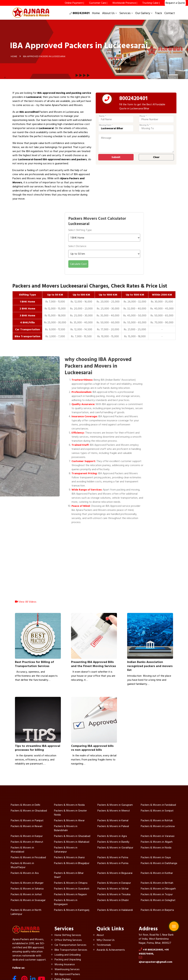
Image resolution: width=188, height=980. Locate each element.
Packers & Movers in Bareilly (113, 842)
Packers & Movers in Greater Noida (70, 813)
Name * (102, 116)
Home (96, 13)
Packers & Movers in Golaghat (158, 900)
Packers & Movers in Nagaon (70, 894)
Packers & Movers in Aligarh (157, 842)
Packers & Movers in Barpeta (157, 910)
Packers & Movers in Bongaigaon (66, 902)
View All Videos (26, 604)
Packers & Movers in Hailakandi (115, 910)
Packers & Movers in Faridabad (158, 805)
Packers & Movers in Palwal (113, 826)
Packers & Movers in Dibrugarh (158, 889)
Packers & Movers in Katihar (157, 873)
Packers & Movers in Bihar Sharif (69, 875)
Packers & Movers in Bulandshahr (66, 828)
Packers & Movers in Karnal (113, 820)
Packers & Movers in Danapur (114, 883)
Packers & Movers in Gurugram (115, 805)
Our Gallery (144, 13)
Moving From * (106, 125)
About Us (110, 13)
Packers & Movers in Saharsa (27, 889)
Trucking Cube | (151, 3)
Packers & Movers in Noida (69, 805)
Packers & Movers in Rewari (27, 826)
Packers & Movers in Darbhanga (159, 863)
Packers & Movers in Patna (113, 857)
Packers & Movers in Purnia (113, 863)
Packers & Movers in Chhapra (71, 883)
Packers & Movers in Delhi (25, 805)
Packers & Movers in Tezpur (157, 894)
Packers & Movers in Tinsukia (114, 894)
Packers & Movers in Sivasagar (28, 900)
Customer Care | (98, 3)
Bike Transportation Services (71, 950)
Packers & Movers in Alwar (69, 820)
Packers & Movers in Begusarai (115, 873)
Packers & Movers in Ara (25, 873)
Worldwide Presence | (125, 3)
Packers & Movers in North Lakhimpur (26, 912)
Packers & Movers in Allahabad (72, 842)
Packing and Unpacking (68, 959)
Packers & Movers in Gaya (156, 857)
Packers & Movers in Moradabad (22, 850)
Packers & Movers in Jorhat (26, 894)
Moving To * (145, 125)
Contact (170, 13)
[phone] (107, 100)
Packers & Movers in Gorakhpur (115, 848)
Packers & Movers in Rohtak (157, 820)
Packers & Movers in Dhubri (113, 900)
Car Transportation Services (70, 945)
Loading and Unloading (68, 955)
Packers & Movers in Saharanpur (66, 850)
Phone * (143, 116)
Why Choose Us (106, 940)
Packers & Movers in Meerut (114, 811)
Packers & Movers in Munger (27, 883)
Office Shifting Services (68, 940)
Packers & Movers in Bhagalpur (72, 863)
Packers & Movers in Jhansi (69, 857)
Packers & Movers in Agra (112, 836)
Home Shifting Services (68, 935)
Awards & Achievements (111, 950)
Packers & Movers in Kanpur (27, 836)
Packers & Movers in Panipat (27, 820)
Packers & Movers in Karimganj (72, 910)
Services (126, 13)
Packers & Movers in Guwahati (72, 889)
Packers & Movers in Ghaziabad (29, 811)
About (100, 935)
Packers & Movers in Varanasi (158, 836)
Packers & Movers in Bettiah (157, 883)
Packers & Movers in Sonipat (157, 811)
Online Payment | (74, 3)
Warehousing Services (67, 969)
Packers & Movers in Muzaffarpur (22, 865)
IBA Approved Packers (67, 974)
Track (158, 13)
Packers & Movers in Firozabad (28, 857)
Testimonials (104, 945)
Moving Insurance (65, 964)
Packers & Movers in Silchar (113, 889)
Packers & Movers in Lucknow (158, 826)
